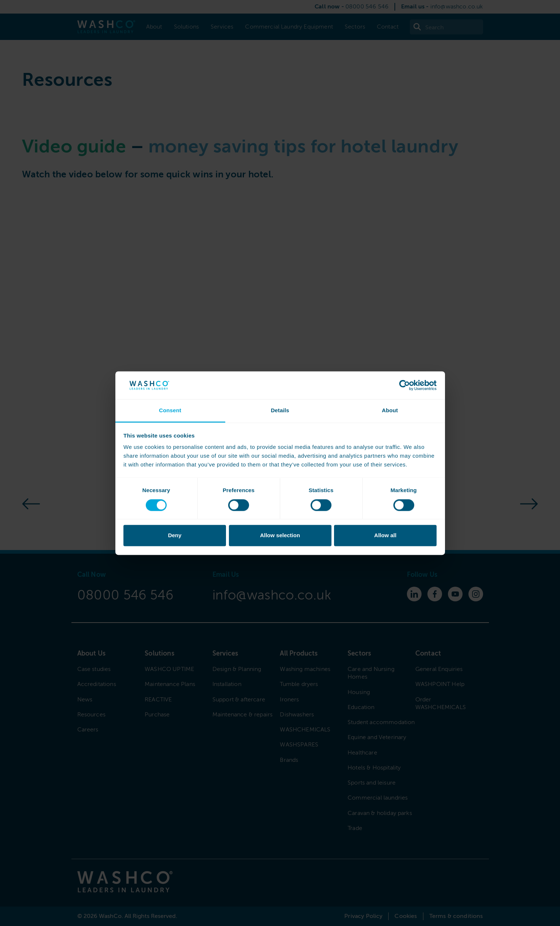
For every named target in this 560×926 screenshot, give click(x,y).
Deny (175, 536)
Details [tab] (280, 411)
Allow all (385, 536)
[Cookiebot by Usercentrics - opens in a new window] (405, 385)
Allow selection (280, 536)
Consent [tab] (170, 411)
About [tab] (390, 411)
